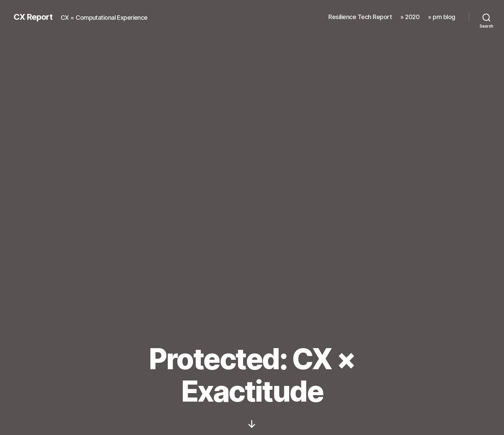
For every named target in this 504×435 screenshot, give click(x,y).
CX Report (33, 17)
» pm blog (442, 17)
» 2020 (410, 17)
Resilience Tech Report (360, 17)
